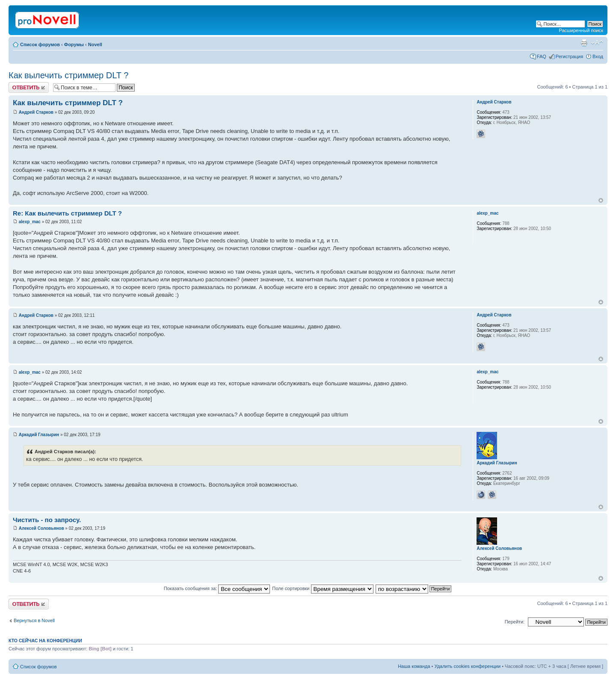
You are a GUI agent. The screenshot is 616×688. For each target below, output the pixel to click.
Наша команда (414, 666)
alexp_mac (30, 222)
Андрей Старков (36, 112)
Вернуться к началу (601, 200)
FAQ (542, 56)
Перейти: (515, 622)
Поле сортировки (323, 588)
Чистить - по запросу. (47, 520)
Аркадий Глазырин (39, 435)
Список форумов (40, 44)
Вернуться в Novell (34, 620)
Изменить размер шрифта (597, 43)
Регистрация (569, 56)
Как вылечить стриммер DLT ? (68, 75)
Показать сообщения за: (217, 588)
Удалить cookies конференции (468, 666)
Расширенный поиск (581, 30)
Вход (598, 56)
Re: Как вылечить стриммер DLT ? (67, 213)
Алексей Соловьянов (41, 528)
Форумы (74, 44)
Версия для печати (584, 43)
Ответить (29, 87)
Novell (95, 44)
